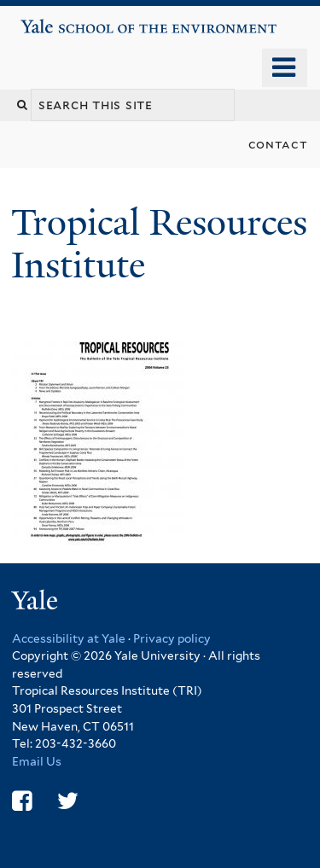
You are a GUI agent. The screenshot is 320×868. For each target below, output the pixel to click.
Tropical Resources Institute (159, 244)
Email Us (37, 761)
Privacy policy (172, 638)
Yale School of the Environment (70, 20)
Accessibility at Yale (69, 638)
